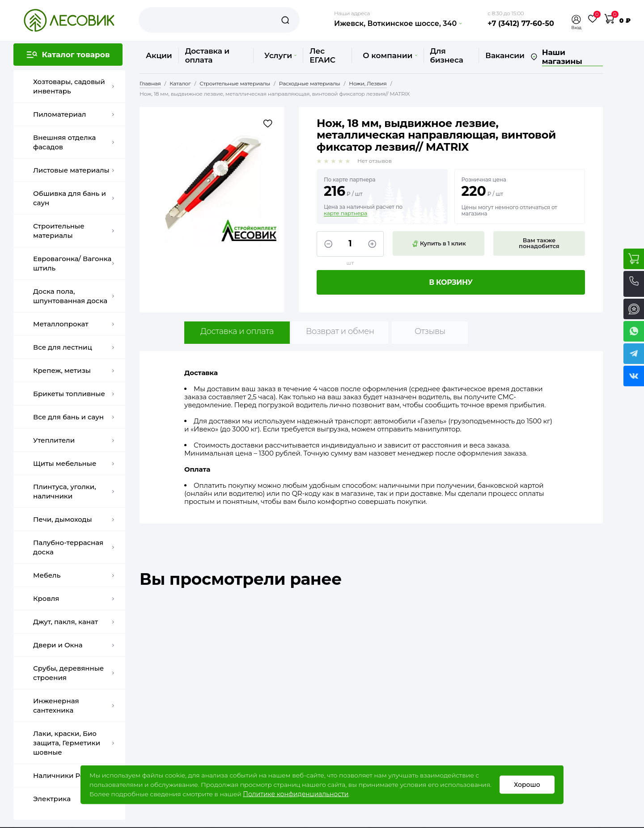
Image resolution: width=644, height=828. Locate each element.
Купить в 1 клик (439, 244)
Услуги (280, 55)
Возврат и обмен (340, 331)
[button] (576, 19)
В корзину (451, 282)
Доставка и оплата (207, 55)
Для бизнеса (447, 55)
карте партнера (345, 213)
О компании (390, 55)
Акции (159, 55)
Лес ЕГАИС (322, 55)
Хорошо (527, 785)
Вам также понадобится (539, 243)
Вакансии (505, 55)
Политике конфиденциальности (296, 794)
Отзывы (430, 331)
